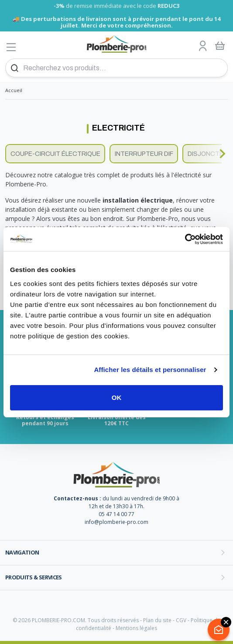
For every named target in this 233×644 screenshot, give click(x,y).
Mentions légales (136, 628)
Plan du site (157, 620)
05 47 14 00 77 (116, 514)
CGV (181, 620)
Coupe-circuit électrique (55, 154)
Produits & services (34, 577)
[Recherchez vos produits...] (116, 68)
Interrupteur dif (144, 154)
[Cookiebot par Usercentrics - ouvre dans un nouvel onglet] (185, 239)
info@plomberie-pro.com (116, 522)
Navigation (22, 552)
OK (117, 398)
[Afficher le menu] (11, 47)
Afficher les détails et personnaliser (150, 370)
